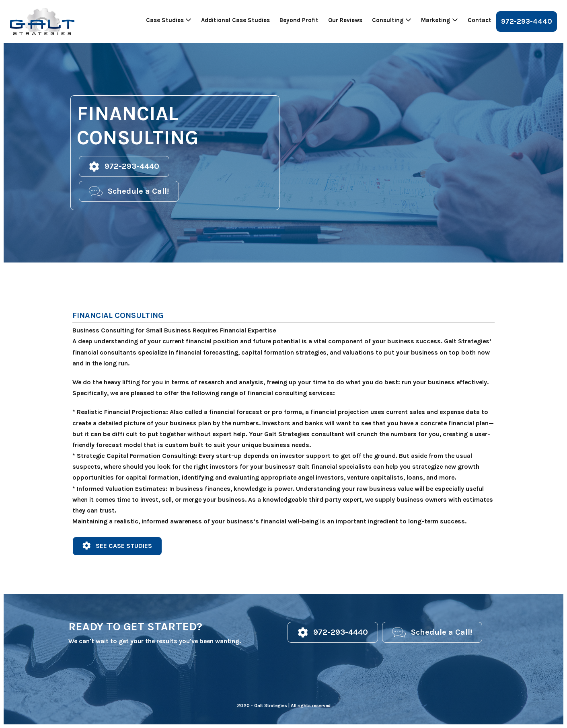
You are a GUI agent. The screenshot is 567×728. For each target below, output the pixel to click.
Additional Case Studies (235, 20)
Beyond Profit (299, 20)
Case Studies (169, 20)
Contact (480, 20)
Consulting (392, 20)
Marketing (440, 20)
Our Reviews (345, 20)
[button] (124, 166)
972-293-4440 (527, 21)
